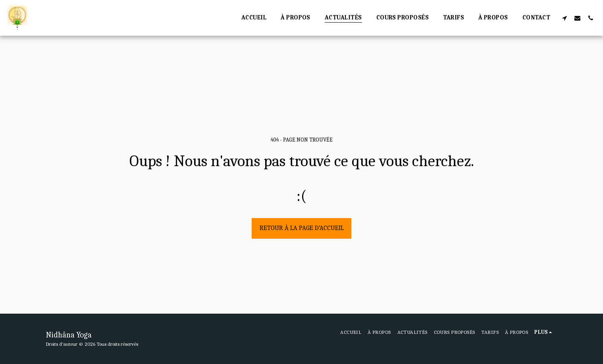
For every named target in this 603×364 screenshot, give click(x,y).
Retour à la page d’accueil (302, 228)
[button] (564, 18)
